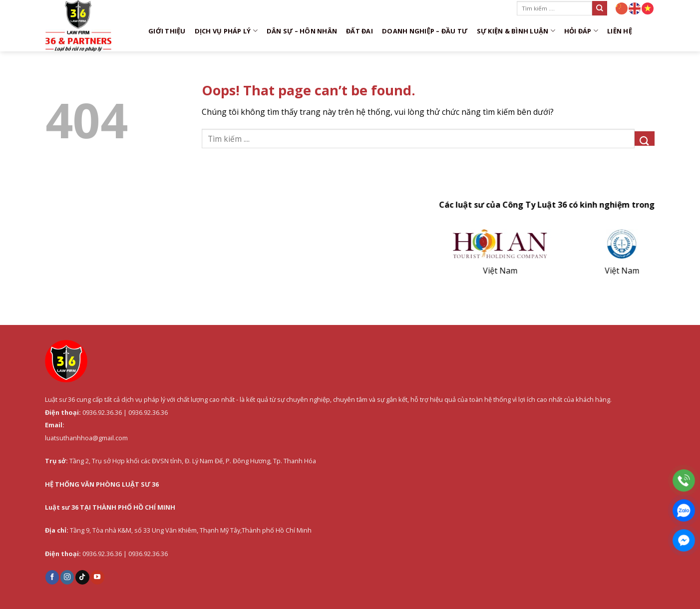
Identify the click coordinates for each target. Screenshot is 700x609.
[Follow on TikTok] (82, 577)
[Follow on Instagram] (67, 577)
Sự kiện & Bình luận (516, 31)
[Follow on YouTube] (97, 577)
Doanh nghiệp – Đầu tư (425, 31)
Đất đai (359, 31)
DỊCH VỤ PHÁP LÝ (226, 31)
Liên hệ (620, 31)
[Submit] (600, 8)
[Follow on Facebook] (52, 577)
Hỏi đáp (581, 31)
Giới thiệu (167, 31)
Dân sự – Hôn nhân (302, 31)
